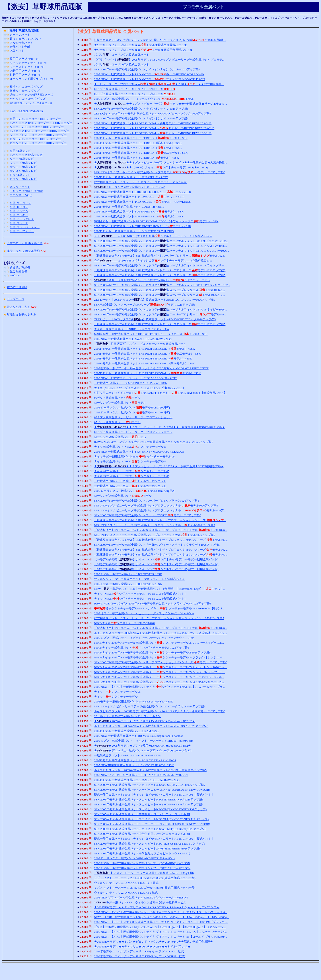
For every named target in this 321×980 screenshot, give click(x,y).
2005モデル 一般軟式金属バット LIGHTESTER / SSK (128, 574)
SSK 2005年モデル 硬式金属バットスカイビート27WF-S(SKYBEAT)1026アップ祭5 (147, 848)
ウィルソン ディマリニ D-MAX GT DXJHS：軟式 (126, 893)
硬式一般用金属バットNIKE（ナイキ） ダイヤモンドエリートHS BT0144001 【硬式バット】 (154, 795)
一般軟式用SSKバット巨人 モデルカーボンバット (130, 486)
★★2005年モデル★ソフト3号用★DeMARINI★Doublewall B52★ (142, 746)
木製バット (17, 51)
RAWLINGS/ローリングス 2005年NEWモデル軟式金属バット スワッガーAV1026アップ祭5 (153, 603)
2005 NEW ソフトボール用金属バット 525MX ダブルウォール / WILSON (141, 897)
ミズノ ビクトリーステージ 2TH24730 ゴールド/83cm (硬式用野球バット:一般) (145, 888)
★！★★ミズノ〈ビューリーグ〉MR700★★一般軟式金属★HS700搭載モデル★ (159, 427)
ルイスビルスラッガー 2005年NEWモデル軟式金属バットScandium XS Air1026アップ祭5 (151, 726)
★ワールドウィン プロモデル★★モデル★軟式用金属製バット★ (140, 45)
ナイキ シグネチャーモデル (116, 697)
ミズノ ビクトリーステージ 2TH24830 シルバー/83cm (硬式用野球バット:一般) (145, 878)
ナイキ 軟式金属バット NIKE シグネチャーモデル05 (132, 471)
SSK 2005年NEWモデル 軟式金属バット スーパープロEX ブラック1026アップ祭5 (147, 501)
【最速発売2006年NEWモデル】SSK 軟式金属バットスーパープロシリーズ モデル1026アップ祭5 (160, 270)
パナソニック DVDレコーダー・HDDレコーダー (41, 123)
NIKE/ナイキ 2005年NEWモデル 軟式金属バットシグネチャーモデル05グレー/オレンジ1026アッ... (160, 667)
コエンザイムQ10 (21, 195)
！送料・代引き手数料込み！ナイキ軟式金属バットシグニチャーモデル (152, 280)
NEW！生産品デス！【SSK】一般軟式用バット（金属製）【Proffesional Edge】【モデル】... (160, 589)
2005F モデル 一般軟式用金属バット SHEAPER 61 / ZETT (131, 177)
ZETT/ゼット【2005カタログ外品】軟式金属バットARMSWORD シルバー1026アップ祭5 (154, 300)
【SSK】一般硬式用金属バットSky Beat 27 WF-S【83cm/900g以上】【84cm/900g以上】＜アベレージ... (160, 927)
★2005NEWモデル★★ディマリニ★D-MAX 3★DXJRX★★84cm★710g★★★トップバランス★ (157, 907)
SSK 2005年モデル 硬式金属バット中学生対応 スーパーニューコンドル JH (142, 814)
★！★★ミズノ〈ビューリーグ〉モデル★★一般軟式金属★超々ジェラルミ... (160, 104)
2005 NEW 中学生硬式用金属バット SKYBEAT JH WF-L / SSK (134, 765)
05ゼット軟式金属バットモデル (117, 398)
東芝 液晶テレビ (20, 151)
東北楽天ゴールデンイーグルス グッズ (31, 103)
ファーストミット (27, 67)
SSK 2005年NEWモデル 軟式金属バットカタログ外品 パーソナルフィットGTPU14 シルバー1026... (160, 246)
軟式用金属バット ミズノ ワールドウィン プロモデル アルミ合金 (140, 182)
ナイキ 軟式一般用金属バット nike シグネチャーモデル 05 (134, 456)
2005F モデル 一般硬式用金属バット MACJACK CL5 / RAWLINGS (137, 780)
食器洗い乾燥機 (20, 267)
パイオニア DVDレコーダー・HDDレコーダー (40, 131)
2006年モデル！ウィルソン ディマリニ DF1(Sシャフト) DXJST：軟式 (139, 951)
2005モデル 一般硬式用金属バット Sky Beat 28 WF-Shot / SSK (134, 701)
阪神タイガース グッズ (25, 91)
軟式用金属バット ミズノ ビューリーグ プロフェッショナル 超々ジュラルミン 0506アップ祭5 (159, 618)
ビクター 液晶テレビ (23, 179)
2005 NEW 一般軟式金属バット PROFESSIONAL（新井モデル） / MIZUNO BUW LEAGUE (153, 123)
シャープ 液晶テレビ (23, 163)
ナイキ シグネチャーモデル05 (117, 692)
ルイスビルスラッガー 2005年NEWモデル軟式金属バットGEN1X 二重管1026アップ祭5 (150, 770)
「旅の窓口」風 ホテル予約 (25, 243)
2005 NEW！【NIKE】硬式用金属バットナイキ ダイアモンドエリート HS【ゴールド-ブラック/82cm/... (160, 937)
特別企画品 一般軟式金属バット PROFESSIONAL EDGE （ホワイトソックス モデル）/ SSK (156, 221)
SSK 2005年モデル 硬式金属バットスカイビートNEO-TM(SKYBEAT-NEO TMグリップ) (150, 809)
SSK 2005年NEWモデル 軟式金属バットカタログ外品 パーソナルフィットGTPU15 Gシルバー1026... (162, 251)
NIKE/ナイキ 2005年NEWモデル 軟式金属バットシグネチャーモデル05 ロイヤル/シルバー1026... (159, 682)
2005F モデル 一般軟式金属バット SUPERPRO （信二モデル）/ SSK (141, 153)
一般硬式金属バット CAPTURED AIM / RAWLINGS (127, 755)
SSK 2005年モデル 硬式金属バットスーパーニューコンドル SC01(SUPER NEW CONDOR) (152, 824)
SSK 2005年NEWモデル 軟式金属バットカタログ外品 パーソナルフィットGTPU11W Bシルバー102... (162, 285)
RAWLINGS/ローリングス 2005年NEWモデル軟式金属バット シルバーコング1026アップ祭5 (154, 442)
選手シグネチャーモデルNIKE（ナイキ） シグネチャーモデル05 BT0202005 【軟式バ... (159, 608)
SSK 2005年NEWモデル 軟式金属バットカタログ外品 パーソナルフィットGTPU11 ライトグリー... (160, 265)
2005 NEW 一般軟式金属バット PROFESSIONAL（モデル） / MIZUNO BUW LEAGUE (154, 128)
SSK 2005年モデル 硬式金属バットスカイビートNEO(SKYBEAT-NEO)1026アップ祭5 (149, 799)
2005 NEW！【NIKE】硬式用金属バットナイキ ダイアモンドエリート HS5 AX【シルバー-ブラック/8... (161, 932)
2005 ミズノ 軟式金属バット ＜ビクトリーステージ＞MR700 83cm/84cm (144, 741)
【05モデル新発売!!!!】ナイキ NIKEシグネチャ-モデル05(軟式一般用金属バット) (156, 559)
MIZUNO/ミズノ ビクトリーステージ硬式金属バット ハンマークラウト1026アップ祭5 (150, 706)
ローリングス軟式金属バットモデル (120, 403)
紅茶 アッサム (19, 211)
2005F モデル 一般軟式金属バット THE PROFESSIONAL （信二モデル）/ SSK (147, 354)
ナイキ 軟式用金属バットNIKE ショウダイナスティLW (132, 329)
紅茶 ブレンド (19, 223)
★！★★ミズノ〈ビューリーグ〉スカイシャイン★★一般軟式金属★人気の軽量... (160, 162)
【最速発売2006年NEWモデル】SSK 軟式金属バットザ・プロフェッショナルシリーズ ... (160, 520)
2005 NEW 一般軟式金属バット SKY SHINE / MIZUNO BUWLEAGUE (139, 452)
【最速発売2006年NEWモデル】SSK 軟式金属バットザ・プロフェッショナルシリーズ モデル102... (161, 540)
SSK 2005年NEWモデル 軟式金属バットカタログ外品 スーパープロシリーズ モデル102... (160, 314)
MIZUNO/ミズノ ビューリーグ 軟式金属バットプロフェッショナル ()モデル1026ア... (160, 510)
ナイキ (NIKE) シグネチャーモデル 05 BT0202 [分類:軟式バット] (140, 599)
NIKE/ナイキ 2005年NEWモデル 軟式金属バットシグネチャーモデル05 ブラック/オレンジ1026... (159, 657)
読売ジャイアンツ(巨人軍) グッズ (31, 95)
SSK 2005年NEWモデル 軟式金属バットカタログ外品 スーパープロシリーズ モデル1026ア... (159, 290)
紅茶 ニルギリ (19, 215)
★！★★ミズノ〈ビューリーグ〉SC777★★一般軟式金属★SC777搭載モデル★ (159, 466)
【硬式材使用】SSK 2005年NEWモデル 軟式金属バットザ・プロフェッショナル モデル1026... (160, 530)
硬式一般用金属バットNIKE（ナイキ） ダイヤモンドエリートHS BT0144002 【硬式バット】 (154, 839)
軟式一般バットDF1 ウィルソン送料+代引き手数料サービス (140, 902)
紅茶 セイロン (19, 207)
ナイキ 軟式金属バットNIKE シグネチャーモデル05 (130, 461)
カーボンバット (20, 35)
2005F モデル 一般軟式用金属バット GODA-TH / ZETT (129, 207)
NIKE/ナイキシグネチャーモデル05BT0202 (125, 623)
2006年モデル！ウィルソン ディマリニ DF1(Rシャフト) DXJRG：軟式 (139, 956)
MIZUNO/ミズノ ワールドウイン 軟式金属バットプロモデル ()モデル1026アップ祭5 (160, 172)
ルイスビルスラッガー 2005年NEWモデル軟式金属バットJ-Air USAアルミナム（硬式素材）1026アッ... (160, 633)
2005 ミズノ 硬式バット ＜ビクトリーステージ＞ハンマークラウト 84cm (144, 638)
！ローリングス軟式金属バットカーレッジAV (129, 187)
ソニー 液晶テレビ (22, 159)
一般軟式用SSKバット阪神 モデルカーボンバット (130, 481)
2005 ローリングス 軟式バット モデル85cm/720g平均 (132, 407)
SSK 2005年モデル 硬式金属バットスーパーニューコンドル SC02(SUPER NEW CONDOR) (152, 790)
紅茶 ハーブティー (22, 231)
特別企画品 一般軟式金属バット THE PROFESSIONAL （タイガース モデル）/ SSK (151, 334)
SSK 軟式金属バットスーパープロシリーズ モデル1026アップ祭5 (145, 305)
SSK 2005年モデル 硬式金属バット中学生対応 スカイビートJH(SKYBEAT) (142, 853)
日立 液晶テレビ (20, 175)
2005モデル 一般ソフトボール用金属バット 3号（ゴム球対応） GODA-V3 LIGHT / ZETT (151, 368)
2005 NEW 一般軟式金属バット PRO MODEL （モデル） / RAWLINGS (142, 202)
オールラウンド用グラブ (31, 79)
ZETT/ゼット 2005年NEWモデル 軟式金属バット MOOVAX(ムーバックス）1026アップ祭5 (152, 113)
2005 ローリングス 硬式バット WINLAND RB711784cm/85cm (135, 858)
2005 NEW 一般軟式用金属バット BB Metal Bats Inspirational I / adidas (139, 736)
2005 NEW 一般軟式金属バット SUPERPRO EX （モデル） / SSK (139, 211)
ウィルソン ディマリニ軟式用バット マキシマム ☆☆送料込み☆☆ (139, 579)
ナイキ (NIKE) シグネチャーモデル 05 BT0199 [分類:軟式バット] (140, 594)
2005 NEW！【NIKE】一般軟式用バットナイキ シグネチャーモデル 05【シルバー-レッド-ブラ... (159, 687)
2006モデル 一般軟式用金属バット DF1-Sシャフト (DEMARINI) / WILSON (142, 863)
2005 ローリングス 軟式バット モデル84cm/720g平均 (132, 412)
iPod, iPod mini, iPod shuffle (27, 111)
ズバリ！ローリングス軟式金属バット (122, 55)
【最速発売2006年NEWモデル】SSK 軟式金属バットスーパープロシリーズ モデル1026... (160, 256)
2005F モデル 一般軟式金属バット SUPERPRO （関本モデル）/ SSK (138, 143)
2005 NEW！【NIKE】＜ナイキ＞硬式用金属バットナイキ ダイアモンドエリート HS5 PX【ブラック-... (161, 922)
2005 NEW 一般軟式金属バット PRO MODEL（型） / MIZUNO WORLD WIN (149, 74)
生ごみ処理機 (19, 271)
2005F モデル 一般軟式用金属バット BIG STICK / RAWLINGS (134, 231)
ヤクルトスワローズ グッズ (28, 99)
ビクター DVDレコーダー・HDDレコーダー (38, 143)
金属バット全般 (20, 47)
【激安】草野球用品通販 (23, 31)
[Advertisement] (160, 972)
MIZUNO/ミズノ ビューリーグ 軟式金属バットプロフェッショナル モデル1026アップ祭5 (156, 505)
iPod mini (15, 275)
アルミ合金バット (21, 43)
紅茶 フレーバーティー (25, 227)
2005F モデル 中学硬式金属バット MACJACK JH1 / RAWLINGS (135, 760)
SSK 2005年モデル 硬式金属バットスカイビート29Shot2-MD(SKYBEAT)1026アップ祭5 (150, 829)
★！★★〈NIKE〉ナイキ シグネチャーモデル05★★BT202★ (151, 167)
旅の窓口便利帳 (17, 287)
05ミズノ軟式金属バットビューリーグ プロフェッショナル (133, 417)
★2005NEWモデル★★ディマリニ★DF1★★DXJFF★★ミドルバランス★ (142, 946)
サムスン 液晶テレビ (23, 171)
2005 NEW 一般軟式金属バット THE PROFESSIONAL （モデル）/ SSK (143, 192)
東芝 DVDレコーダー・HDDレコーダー (35, 119)
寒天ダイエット (20, 187)
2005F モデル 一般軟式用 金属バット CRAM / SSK (126, 731)
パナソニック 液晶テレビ (26, 155)
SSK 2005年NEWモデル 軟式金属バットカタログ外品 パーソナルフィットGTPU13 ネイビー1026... (160, 309)
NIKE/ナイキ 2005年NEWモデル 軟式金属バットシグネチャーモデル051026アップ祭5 (152, 652)
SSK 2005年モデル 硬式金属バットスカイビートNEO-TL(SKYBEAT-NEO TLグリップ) (149, 844)
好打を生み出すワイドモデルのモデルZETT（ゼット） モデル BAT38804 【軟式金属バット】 (160, 393)
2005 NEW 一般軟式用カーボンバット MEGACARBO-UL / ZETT (136, 378)
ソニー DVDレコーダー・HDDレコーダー (37, 127)
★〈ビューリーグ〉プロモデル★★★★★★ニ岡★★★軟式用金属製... (159, 84)
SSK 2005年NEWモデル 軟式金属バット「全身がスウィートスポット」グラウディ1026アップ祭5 (157, 545)
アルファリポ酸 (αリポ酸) (26, 191)
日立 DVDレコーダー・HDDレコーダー (35, 139)
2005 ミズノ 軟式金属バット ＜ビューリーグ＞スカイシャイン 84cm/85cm (144, 613)
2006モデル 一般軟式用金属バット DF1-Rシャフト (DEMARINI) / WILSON (142, 868)
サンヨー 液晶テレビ (23, 167)
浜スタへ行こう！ (19, 307)
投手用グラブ (24, 59)
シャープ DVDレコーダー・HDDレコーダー (38, 135)
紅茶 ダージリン (20, 203)
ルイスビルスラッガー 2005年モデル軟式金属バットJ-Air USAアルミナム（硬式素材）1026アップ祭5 (160, 711)
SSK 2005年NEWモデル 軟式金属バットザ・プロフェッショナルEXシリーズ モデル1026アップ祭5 (161, 662)
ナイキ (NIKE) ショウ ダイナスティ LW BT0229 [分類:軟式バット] (139, 388)
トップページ (16, 299)
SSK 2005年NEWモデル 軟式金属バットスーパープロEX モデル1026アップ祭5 (148, 515)
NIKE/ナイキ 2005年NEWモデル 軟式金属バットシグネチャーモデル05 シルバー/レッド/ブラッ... (160, 672)
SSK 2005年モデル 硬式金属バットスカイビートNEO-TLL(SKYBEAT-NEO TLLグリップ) (151, 819)
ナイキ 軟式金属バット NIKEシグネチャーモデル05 (130, 447)
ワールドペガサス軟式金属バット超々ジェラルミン (127, 716)
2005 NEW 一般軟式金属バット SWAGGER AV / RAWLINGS (133, 339)
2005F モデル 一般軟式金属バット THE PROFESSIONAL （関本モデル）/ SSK (144, 363)
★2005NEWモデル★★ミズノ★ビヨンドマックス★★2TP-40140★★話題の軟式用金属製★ (153, 942)
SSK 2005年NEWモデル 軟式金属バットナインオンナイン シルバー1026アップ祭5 (147, 69)
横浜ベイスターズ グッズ (26, 87)
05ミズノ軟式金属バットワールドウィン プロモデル (135, 89)
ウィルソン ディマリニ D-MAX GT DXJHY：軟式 (126, 883)
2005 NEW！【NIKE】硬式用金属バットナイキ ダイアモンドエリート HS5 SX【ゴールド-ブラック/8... (161, 912)
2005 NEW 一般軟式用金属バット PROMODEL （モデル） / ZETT (139, 197)
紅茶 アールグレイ (22, 219)
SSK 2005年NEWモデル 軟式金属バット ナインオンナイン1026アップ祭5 (141, 109)
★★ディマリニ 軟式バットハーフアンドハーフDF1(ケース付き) (143, 750)
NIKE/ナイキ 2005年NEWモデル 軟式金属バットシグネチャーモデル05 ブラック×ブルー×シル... (159, 677)
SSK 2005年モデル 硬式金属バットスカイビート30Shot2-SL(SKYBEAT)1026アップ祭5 (149, 785)
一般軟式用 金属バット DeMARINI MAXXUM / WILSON (131, 383)
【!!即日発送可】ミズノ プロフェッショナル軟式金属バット (140, 344)
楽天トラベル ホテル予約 (23, 251)
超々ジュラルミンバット (26, 39)
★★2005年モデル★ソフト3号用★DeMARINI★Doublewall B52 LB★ (145, 721)
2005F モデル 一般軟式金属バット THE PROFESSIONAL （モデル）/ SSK (144, 349)
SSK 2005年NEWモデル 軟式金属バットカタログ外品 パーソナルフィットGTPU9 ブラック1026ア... (161, 241)
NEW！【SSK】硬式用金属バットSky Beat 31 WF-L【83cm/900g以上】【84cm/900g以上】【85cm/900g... (162, 917)
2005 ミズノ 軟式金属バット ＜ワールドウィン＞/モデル (144, 99)
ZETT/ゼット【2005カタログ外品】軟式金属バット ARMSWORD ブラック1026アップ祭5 (155, 319)
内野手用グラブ (26, 71)
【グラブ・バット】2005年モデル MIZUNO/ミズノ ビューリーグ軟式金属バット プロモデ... (159, 60)
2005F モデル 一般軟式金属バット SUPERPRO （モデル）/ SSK (141, 138)
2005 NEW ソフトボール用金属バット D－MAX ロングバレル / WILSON (141, 775)
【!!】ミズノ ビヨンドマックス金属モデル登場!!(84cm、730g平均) (144, 873)
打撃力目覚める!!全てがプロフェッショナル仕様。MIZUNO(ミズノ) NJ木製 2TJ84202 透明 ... (160, 40)
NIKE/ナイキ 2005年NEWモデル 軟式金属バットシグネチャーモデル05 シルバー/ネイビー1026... (159, 643)
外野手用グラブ (26, 75)
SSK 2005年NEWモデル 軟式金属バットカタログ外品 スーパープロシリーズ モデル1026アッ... (159, 295)
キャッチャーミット (28, 63)
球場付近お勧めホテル (21, 314)
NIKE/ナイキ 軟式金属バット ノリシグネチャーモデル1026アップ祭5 (142, 648)
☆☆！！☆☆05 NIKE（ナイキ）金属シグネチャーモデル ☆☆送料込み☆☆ (153, 236)
